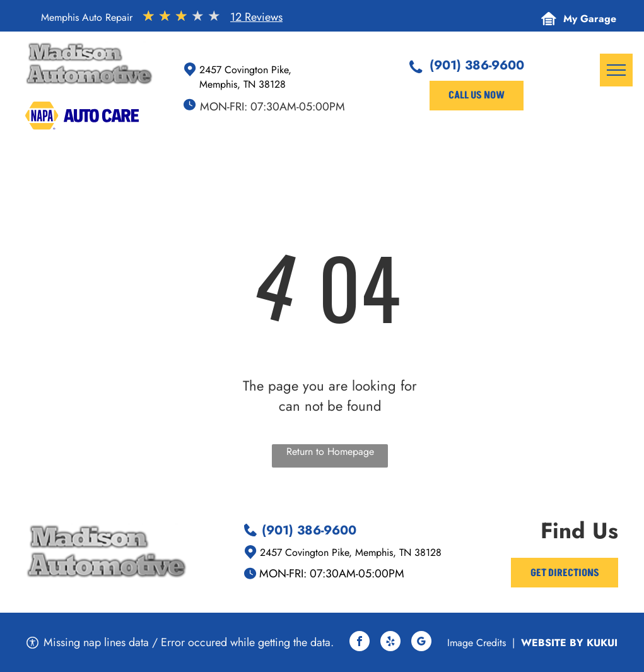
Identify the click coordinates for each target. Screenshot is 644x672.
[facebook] (360, 643)
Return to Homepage (330, 451)
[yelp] (390, 643)
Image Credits (477, 643)
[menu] (616, 70)
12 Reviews (256, 17)
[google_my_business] (421, 643)
